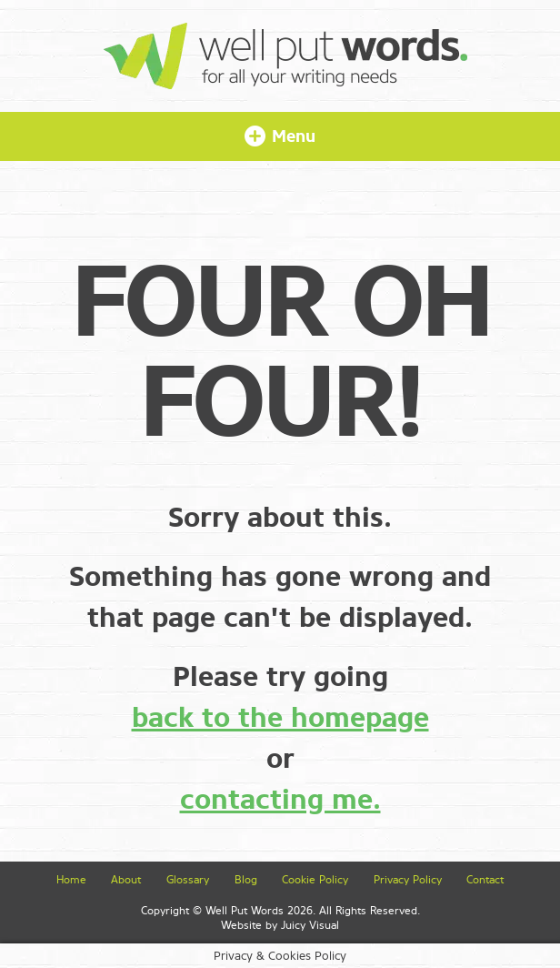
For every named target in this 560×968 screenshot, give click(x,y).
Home (71, 880)
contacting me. (280, 800)
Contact (485, 880)
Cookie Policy (315, 880)
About (126, 880)
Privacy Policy (408, 880)
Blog (246, 880)
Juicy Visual (310, 925)
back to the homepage (280, 718)
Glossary (188, 880)
